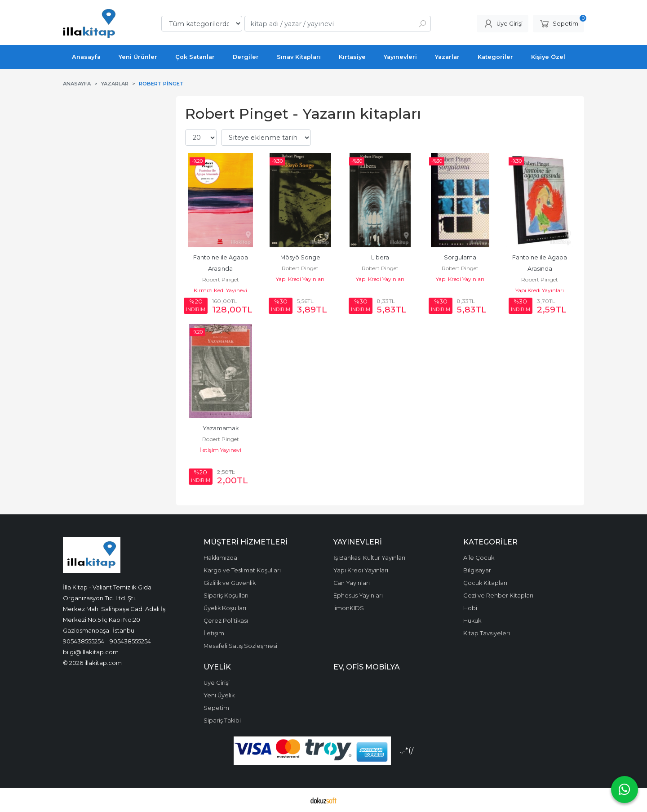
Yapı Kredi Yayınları (300, 279)
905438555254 (84, 641)
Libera (380, 257)
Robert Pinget (221, 279)
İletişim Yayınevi (220, 450)
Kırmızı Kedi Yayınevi (220, 290)
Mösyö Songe (300, 257)
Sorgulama (460, 257)
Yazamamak (221, 428)
